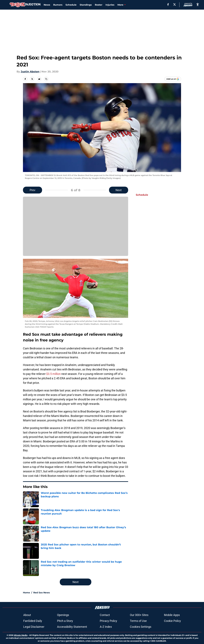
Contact (105, 615)
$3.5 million (53, 374)
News (47, 5)
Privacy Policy (108, 621)
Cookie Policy (172, 621)
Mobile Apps (172, 615)
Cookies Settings (141, 627)
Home (26, 593)
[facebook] (168, 4)
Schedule (71, 5)
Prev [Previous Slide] (33, 190)
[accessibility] (198, 4)
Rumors (58, 5)
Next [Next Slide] (119, 190)
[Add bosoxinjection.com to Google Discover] (173, 79)
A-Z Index (106, 627)
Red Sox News (42, 593)
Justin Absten (30, 72)
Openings (63, 615)
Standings (86, 5)
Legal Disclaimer (34, 627)
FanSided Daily (33, 621)
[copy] (46, 79)
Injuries (110, 5)
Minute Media (21, 635)
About (27, 615)
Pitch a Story (65, 621)
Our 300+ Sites (139, 615)
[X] (175, 4)
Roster (99, 5)
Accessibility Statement (72, 627)
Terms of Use (138, 621)
